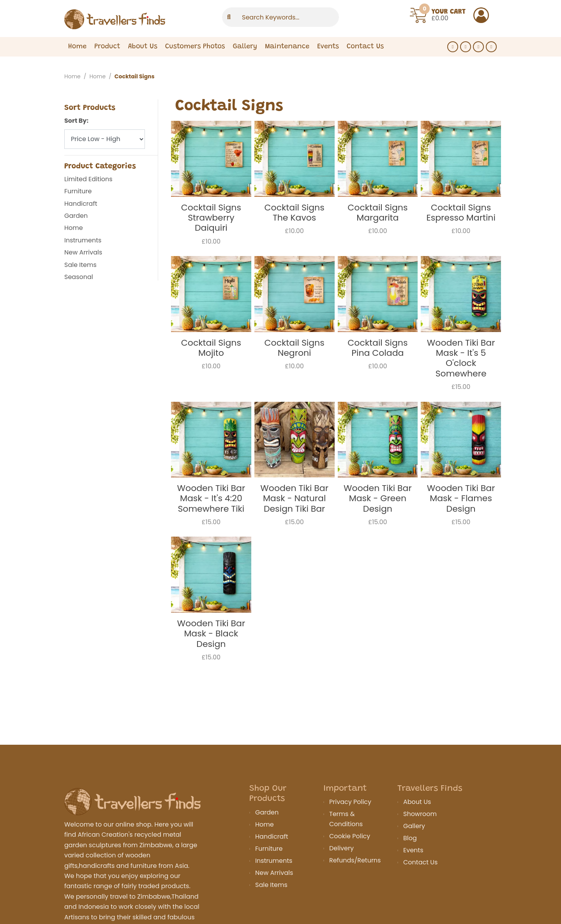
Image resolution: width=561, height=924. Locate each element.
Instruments (83, 240)
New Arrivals (83, 252)
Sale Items (80, 265)
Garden (76, 216)
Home (77, 58)
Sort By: (76, 121)
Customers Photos (195, 58)
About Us (143, 58)
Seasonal (79, 277)
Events (328, 58)
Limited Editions (88, 179)
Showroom (420, 814)
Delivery (341, 848)
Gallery (245, 58)
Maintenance (287, 58)
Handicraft (81, 204)
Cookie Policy (350, 836)
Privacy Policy (350, 802)
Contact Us (420, 862)
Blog (410, 838)
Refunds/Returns (355, 860)
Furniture (78, 191)
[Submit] (229, 24)
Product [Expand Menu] (107, 58)
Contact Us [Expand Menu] (365, 58)
